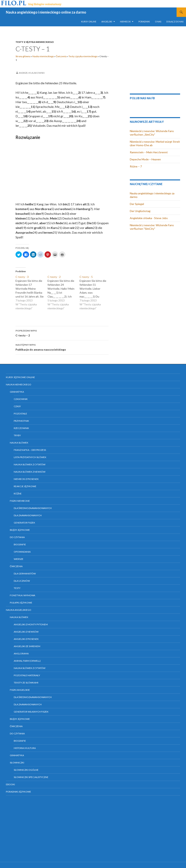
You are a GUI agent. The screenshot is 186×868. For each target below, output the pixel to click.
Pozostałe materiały (27, 675)
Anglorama (21, 654)
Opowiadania (22, 552)
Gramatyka (17, 392)
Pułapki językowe (21, 603)
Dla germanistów (25, 574)
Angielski (107, 22)
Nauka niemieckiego (43, 56)
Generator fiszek (24, 523)
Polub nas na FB (142, 98)
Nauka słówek (19, 443)
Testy (17, 588)
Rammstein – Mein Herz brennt (149, 152)
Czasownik (21, 399)
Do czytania (17, 537)
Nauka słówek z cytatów (30, 464)
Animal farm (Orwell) (27, 661)
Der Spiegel (137, 204)
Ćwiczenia (61, 56)
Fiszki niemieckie (20, 501)
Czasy (17, 406)
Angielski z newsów (26, 632)
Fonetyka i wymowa (22, 595)
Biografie (20, 544)
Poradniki (144, 22)
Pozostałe (20, 414)
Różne (18, 494)
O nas (158, 22)
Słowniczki (17, 763)
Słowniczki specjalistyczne (31, 777)
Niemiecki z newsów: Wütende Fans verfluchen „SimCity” (152, 133)
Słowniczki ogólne (26, 770)
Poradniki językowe (18, 792)
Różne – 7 (136, 166)
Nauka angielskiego (19, 610)
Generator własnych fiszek (31, 712)
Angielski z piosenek (26, 639)
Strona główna (23, 56)
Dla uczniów (22, 581)
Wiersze (19, 559)
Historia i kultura (25, 748)
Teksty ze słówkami (26, 683)
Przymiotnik (21, 421)
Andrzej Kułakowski (32, 73)
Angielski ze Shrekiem (27, 646)
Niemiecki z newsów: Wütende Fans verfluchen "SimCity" (152, 227)
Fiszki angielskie (20, 690)
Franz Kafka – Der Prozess (30, 450)
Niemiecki (125, 22)
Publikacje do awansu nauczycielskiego (62, 347)
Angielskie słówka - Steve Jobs (149, 218)
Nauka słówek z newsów (30, 472)
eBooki (10, 784)
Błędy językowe (20, 530)
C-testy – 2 (62, 333)
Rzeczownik (21, 428)
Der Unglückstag (140, 211)
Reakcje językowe (25, 486)
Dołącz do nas (175, 22)
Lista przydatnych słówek (30, 457)
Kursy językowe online (20, 377)
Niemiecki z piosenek (26, 479)
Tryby (17, 435)
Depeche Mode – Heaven (145, 159)
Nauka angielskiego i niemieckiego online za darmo (46, 12)
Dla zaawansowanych (28, 515)
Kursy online (89, 22)
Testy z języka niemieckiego (35, 42)
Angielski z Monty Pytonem (31, 624)
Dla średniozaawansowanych (33, 508)
